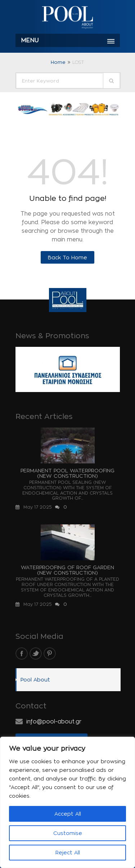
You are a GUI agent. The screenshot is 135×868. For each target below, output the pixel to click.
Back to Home (67, 257)
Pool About (35, 680)
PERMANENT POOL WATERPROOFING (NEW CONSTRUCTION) (67, 473)
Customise (68, 833)
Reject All (68, 852)
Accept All (68, 814)
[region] (67, 802)
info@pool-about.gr (54, 721)
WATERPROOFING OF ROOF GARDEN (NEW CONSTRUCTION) (67, 570)
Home (58, 62)
